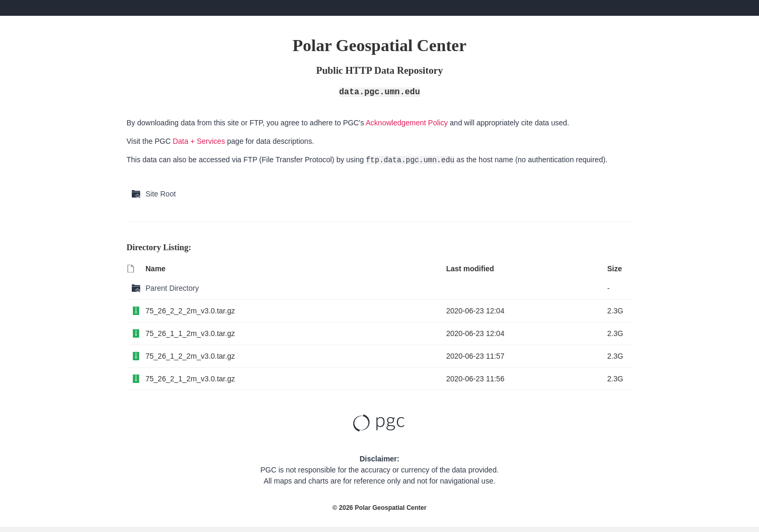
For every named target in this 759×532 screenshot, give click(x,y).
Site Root (161, 194)
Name (155, 269)
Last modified (470, 269)
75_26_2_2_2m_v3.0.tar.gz (190, 311)
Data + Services (199, 141)
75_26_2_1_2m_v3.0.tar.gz (190, 379)
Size (615, 269)
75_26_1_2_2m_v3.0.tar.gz (190, 356)
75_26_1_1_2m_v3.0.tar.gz (190, 333)
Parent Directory (172, 288)
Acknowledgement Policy (407, 123)
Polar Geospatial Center (391, 508)
